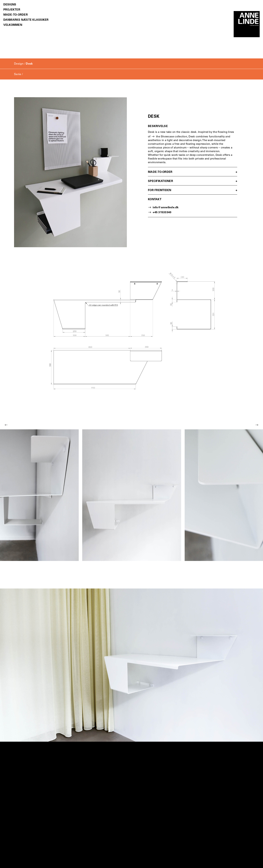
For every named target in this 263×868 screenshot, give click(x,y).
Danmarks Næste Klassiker (26, 20)
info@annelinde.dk (166, 208)
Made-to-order (16, 15)
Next (257, 425)
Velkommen (13, 25)
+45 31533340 (162, 212)
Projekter (12, 10)
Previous (6, 425)
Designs (10, 5)
